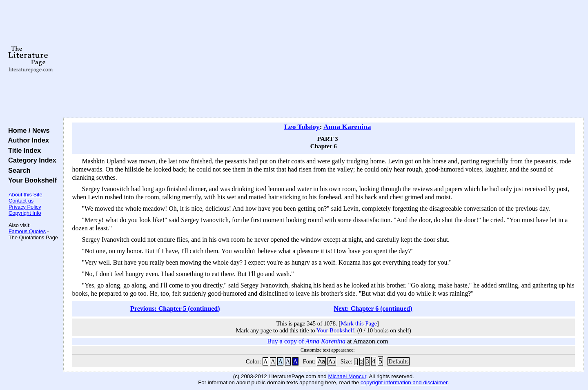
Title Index (23, 150)
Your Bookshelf (31, 180)
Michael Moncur (347, 376)
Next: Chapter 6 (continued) (373, 309)
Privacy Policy (25, 207)
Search (17, 170)
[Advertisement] (323, 59)
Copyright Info (25, 213)
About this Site (26, 195)
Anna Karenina (347, 127)
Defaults (399, 361)
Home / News (27, 130)
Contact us (21, 201)
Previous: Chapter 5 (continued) (175, 309)
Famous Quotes (27, 231)
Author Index (27, 140)
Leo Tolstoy (302, 127)
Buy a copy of (306, 341)
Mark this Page (359, 323)
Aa (321, 361)
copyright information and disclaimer (404, 382)
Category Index (30, 160)
